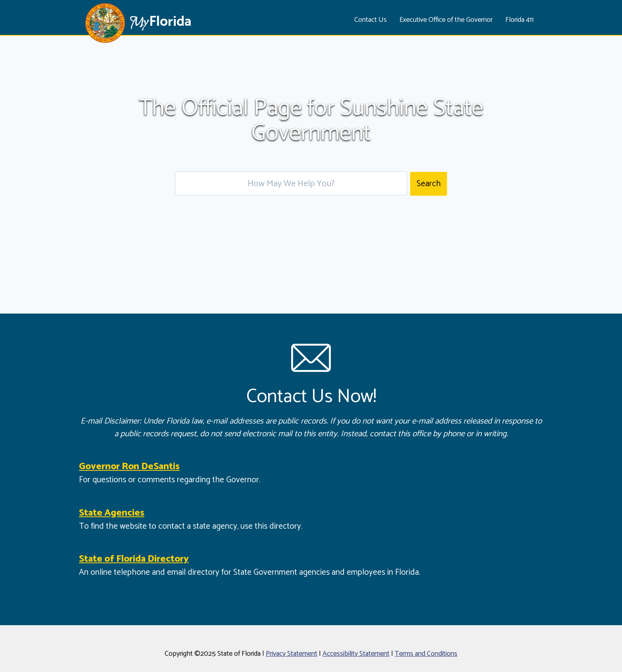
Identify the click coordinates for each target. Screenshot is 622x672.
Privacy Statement (292, 654)
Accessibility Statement (356, 654)
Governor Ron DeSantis (129, 467)
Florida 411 (519, 20)
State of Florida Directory (134, 559)
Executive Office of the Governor (446, 20)
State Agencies (112, 513)
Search (429, 184)
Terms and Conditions (426, 654)
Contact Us (371, 20)
